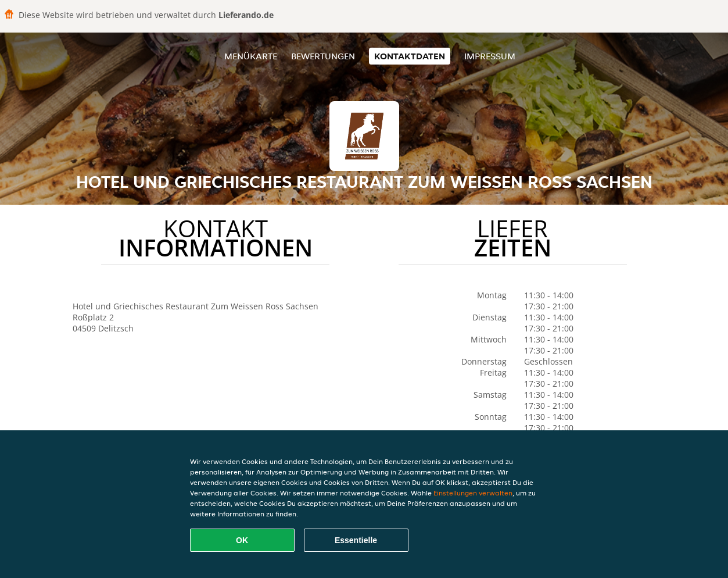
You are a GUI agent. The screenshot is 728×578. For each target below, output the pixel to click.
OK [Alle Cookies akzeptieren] (242, 540)
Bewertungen (323, 56)
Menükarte (251, 56)
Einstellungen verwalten (473, 493)
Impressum (490, 56)
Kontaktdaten (410, 56)
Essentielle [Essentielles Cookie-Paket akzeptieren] (356, 540)
